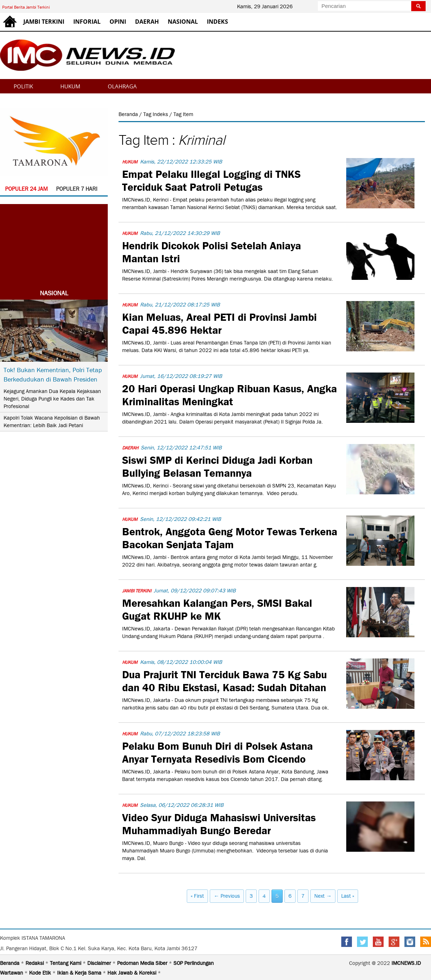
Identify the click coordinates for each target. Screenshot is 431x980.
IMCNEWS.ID (406, 963)
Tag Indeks (156, 114)
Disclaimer (100, 963)
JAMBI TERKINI (44, 22)
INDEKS (217, 22)
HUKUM (70, 86)
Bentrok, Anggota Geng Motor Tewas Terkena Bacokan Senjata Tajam (230, 537)
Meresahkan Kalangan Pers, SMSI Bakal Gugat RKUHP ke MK (217, 609)
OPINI (118, 22)
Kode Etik (41, 973)
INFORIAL (87, 22)
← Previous (227, 896)
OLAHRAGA (122, 86)
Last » (348, 896)
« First (197, 896)
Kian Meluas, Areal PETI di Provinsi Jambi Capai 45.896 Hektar (219, 323)
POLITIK (23, 86)
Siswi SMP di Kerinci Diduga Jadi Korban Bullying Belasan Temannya (217, 466)
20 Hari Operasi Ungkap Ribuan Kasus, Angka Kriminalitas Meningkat (230, 394)
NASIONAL (183, 22)
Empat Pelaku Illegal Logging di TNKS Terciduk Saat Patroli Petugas (211, 180)
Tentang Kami (66, 963)
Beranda (129, 114)
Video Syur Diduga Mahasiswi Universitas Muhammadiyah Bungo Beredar (219, 823)
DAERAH (147, 22)
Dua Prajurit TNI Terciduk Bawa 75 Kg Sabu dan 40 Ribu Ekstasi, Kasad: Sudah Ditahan (224, 680)
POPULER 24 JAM (26, 189)
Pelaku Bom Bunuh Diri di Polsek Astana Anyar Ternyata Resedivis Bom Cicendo (217, 752)
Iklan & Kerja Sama (80, 973)
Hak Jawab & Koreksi (133, 973)
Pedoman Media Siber (143, 963)
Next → (323, 896)
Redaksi (35, 963)
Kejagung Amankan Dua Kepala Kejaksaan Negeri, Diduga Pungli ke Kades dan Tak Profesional (52, 399)
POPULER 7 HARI (77, 189)
